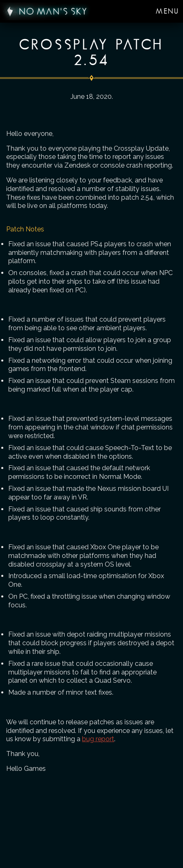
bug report (98, 739)
